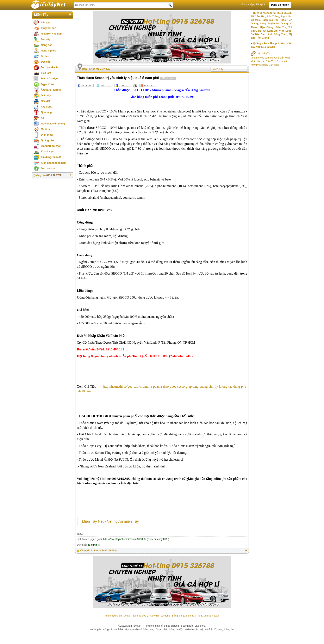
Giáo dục (46, 96)
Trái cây (46, 39)
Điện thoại (47, 135)
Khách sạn (47, 152)
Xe (42, 118)
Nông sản (47, 45)
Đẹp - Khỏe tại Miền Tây (96, 69)
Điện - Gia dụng (50, 79)
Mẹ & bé (46, 129)
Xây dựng (47, 107)
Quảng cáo (47, 140)
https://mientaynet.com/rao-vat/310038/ (125, 539)
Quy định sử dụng (160, 616)
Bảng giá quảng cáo (183, 616)
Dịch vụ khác (48, 168)
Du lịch (45, 56)
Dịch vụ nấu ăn (50, 67)
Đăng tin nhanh (280, 5)
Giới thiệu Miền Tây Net (118, 616)
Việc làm (46, 73)
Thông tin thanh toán (207, 616)
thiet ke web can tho (262, 58)
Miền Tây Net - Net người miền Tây (110, 521)
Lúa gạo (46, 23)
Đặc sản (46, 62)
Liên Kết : (261, 53)
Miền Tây (41, 15)
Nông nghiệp (49, 51)
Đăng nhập (248, 5)
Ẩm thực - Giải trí (51, 90)
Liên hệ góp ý (141, 616)
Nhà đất (45, 101)
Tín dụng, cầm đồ (51, 157)
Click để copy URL (158, 539)
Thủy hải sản (49, 28)
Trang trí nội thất (51, 146)
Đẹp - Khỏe (47, 84)
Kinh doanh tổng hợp (53, 163)
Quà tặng (46, 112)
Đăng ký (260, 5)
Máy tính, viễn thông (53, 124)
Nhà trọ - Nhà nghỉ (52, 34)
